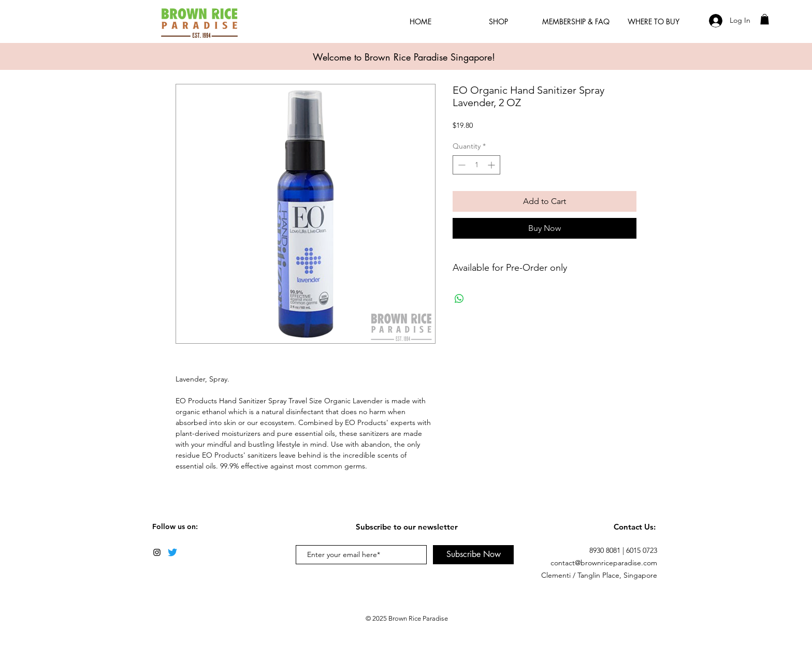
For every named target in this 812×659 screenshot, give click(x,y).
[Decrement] (461, 165)
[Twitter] (172, 552)
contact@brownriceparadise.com (604, 563)
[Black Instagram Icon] (157, 552)
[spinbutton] (476, 165)
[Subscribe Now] (473, 555)
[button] (765, 19)
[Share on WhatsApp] (459, 299)
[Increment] (492, 165)
